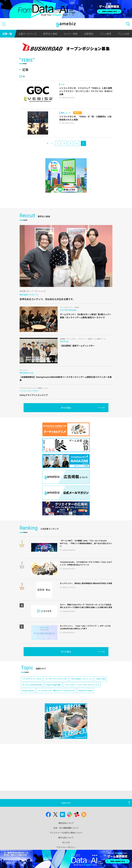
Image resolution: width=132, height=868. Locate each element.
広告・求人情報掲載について (66, 828)
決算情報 (89, 34)
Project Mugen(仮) (53, 685)
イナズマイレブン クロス (32, 679)
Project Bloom (28, 690)
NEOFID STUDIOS (86, 690)
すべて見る (66, 408)
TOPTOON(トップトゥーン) (81, 679)
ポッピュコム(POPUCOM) (32, 685)
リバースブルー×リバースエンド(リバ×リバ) (82, 685)
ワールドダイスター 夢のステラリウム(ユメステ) (56, 690)
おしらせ (66, 842)
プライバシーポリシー (66, 847)
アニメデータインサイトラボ (56, 679)
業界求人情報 (50, 34)
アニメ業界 (105, 34)
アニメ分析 (123, 34)
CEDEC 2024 (101, 679)
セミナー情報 (71, 34)
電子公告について (66, 838)
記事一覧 (7, 34)
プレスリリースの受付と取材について (66, 833)
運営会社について (66, 823)
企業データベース (28, 34)
